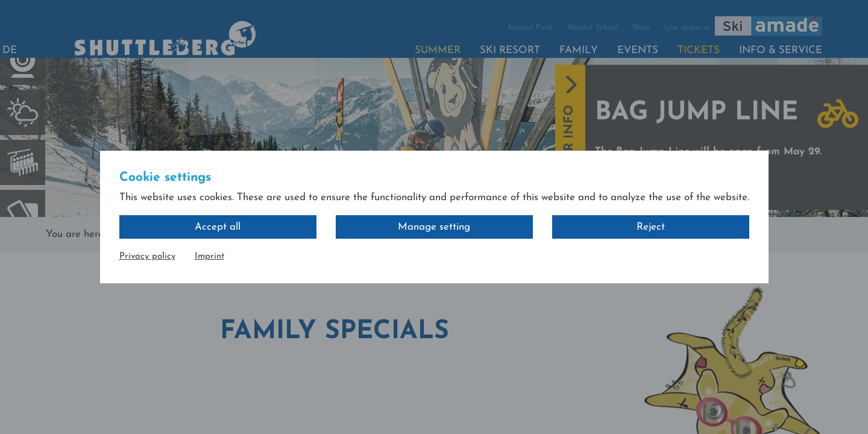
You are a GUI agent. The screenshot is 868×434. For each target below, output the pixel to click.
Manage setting (434, 227)
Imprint (209, 256)
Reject (651, 227)
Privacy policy (147, 256)
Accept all (218, 227)
